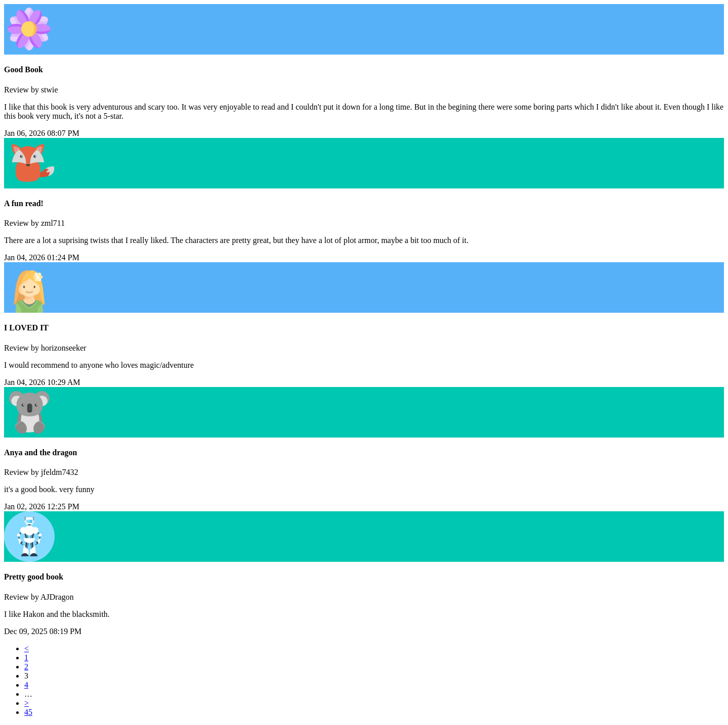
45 (28, 712)
